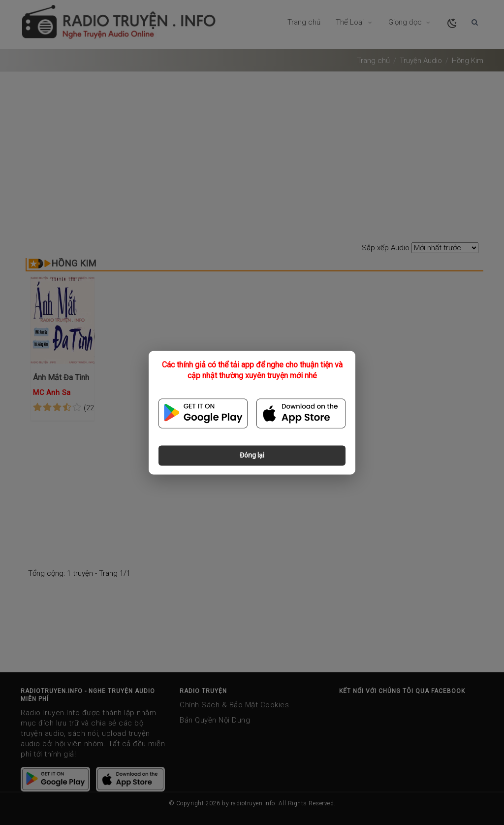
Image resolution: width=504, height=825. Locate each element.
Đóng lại (252, 455)
